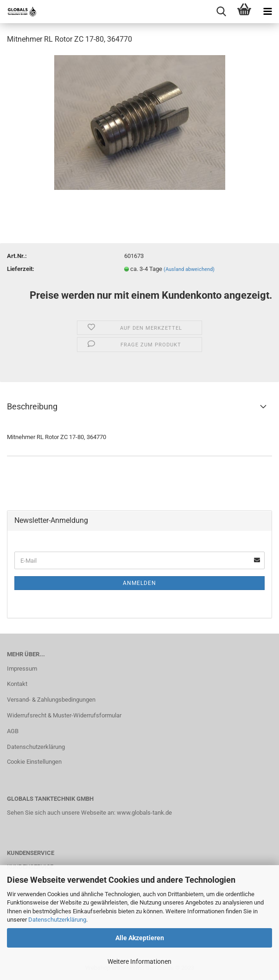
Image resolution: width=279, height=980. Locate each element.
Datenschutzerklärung (57, 920)
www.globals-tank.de (144, 813)
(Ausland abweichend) (189, 269)
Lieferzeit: (21, 269)
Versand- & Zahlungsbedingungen (51, 700)
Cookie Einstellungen (34, 762)
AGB (13, 731)
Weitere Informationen (139, 961)
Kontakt (17, 684)
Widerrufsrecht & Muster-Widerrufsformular (64, 715)
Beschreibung (32, 406)
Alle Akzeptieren (140, 938)
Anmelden (139, 583)
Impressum (22, 669)
